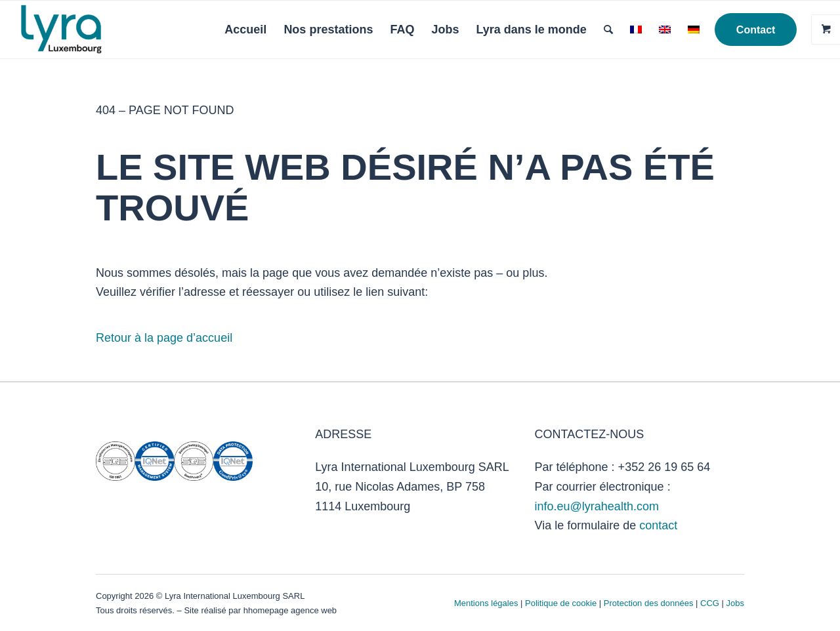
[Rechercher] (608, 30)
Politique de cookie (561, 603)
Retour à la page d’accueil (164, 338)
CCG (711, 603)
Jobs (735, 603)
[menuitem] (245, 30)
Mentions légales (486, 603)
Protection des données (649, 603)
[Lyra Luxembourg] (80, 30)
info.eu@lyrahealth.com (597, 506)
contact (658, 525)
